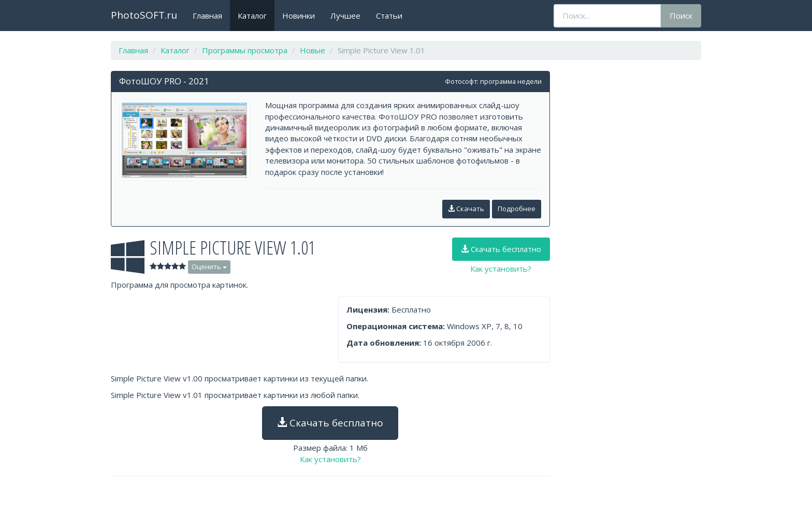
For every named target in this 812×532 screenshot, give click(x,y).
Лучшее (345, 16)
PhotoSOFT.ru (144, 15)
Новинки (299, 16)
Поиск (681, 16)
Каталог (252, 16)
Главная (207, 16)
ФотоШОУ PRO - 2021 (164, 81)
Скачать (466, 209)
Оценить (209, 267)
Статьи (389, 16)
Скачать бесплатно (501, 249)
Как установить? (501, 269)
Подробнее (517, 209)
